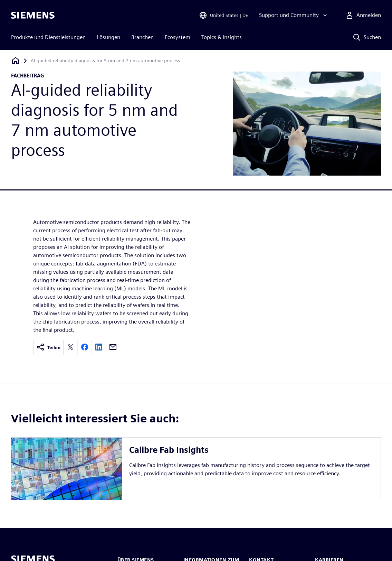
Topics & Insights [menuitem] (222, 37)
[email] (113, 348)
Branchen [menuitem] (142, 37)
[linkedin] (99, 348)
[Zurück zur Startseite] (16, 61)
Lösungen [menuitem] (108, 37)
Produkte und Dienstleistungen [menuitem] (48, 37)
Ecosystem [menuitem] (178, 37)
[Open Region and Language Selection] (223, 15)
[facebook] (85, 348)
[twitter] (70, 348)
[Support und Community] (294, 15)
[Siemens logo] (33, 15)
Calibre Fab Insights (169, 450)
